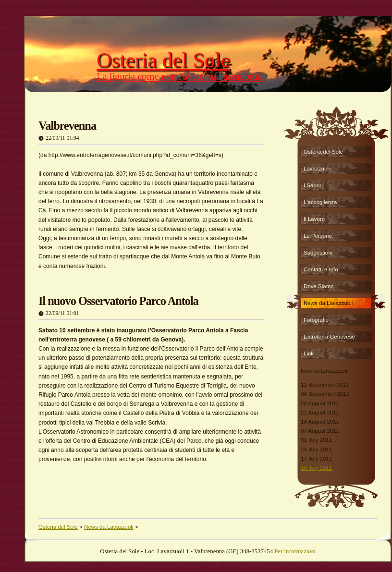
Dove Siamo (319, 286)
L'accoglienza (320, 202)
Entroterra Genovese (329, 337)
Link (309, 353)
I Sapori (313, 185)
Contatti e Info (321, 269)
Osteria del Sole (323, 152)
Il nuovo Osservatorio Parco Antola (118, 301)
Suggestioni (318, 253)
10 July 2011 (316, 468)
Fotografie (316, 320)
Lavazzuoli (317, 169)
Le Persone (318, 236)
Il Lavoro (314, 219)
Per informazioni (295, 551)
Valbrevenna (67, 126)
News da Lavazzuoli (328, 303)
